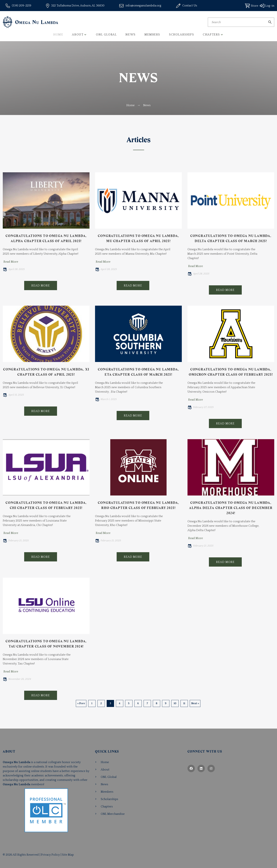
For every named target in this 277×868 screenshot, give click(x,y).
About (78, 35)
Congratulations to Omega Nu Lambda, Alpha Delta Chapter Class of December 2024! (231, 508)
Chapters (211, 35)
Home (58, 35)
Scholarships (181, 35)
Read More (11, 262)
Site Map (68, 855)
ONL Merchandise (113, 814)
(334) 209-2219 (21, 6)
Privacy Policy (50, 855)
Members (152, 35)
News (130, 35)
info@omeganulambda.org (143, 6)
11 (184, 703)
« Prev (81, 703)
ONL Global (106, 35)
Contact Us (190, 6)
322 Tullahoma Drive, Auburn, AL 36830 (78, 6)
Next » (195, 703)
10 (175, 703)
